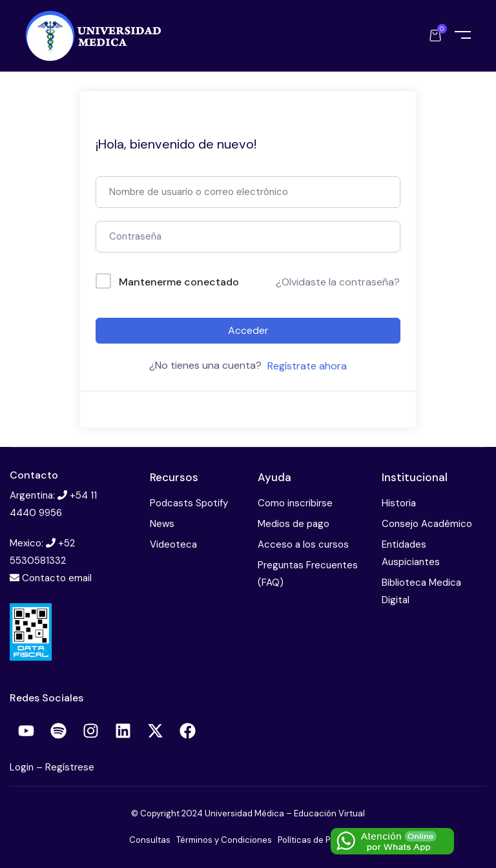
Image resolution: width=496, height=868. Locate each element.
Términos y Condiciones (224, 840)
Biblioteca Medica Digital (421, 591)
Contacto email (57, 578)
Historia (399, 503)
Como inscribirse (295, 503)
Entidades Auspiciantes (411, 553)
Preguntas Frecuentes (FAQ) (308, 574)
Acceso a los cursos (303, 544)
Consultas (150, 840)
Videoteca (173, 544)
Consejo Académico (427, 524)
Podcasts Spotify (189, 503)
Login (23, 767)
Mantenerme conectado (179, 282)
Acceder (248, 330)
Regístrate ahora (307, 366)
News (162, 524)
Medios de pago (294, 524)
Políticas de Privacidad (323, 840)
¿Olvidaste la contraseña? (338, 282)
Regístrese (70, 767)
